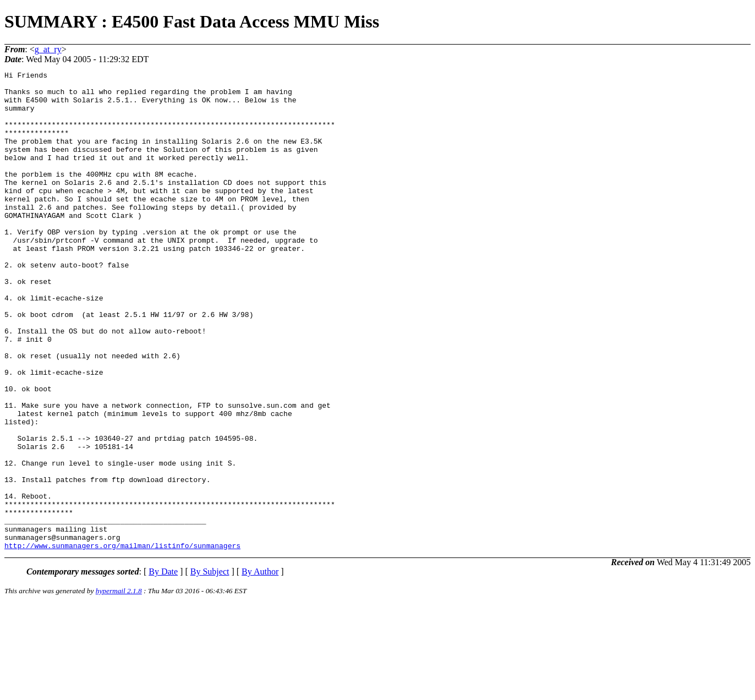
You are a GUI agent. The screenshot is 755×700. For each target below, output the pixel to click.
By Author (260, 667)
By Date (163, 667)
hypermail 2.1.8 (119, 687)
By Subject (210, 667)
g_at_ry (48, 49)
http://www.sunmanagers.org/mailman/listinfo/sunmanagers (122, 641)
